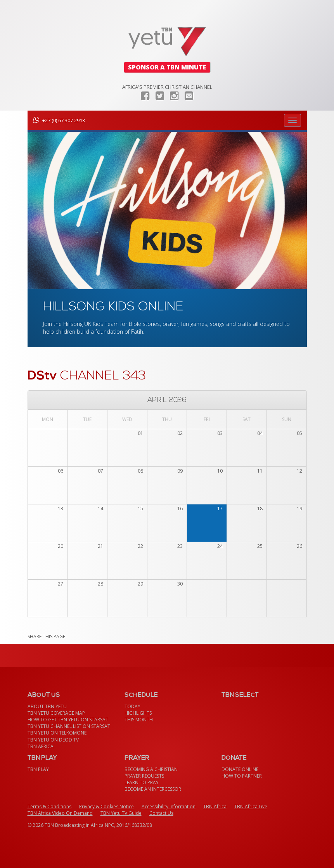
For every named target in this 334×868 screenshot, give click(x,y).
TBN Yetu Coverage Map (56, 713)
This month (139, 720)
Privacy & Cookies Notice (106, 806)
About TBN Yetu (47, 706)
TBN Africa (41, 746)
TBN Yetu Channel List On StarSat (69, 726)
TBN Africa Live (251, 806)
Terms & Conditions (49, 806)
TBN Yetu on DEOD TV (53, 740)
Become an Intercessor (153, 789)
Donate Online (240, 769)
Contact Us (161, 813)
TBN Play (38, 769)
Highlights (138, 713)
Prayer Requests (144, 776)
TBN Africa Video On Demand (60, 813)
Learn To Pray (142, 782)
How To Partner (242, 776)
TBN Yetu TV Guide (121, 813)
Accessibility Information (169, 806)
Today (132, 706)
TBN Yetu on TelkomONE (57, 733)
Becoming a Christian (151, 769)
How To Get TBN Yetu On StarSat (68, 720)
